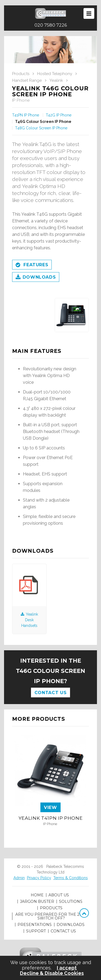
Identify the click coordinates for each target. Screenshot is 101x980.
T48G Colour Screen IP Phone (41, 128)
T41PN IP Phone (26, 115)
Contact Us (50, 693)
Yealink (56, 80)
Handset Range (27, 80)
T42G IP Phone (59, 115)
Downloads (36, 278)
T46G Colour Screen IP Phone (43, 122)
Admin (19, 878)
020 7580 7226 (51, 25)
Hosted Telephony (55, 74)
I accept (67, 968)
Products (21, 74)
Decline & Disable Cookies (52, 973)
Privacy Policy (39, 878)
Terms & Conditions (71, 878)
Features (32, 265)
